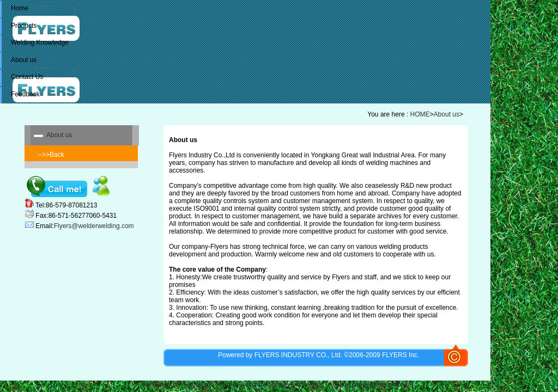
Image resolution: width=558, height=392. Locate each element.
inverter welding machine (253, 384)
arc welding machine (320, 384)
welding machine (169, 384)
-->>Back (51, 155)
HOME (420, 114)
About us (447, 114)
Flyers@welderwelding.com (94, 226)
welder (205, 384)
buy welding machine (383, 384)
